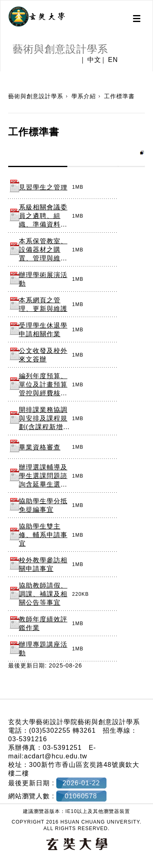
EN (113, 60)
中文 (94, 60)
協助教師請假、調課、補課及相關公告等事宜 (43, 594)
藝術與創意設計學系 (36, 96)
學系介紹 (84, 96)
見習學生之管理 (43, 187)
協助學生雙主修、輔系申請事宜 (43, 535)
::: (3, 75)
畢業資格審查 (40, 447)
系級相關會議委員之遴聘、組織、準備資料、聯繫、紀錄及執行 (43, 224)
